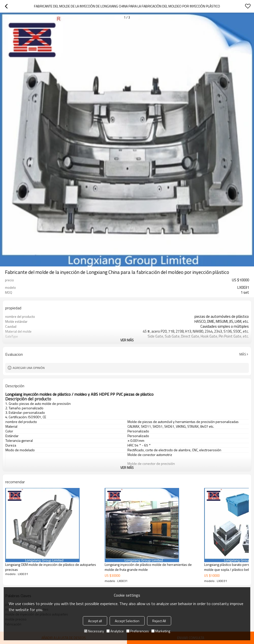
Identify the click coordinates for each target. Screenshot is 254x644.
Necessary (94, 631)
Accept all (95, 621)
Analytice (115, 631)
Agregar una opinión (29, 368)
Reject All (159, 621)
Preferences (138, 631)
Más (243, 354)
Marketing (161, 631)
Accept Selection (127, 621)
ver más (127, 340)
